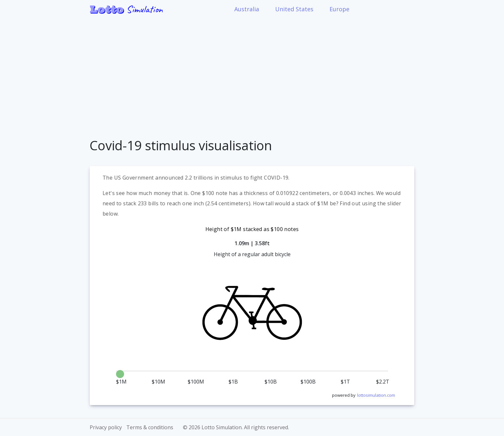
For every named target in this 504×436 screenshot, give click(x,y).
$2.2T (383, 382)
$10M (158, 382)
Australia (247, 9)
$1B (233, 382)
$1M (121, 382)
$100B (308, 382)
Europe (339, 9)
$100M (196, 382)
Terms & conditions (150, 427)
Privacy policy (106, 427)
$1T (346, 382)
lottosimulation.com (376, 395)
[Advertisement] (252, 73)
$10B (271, 382)
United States (294, 9)
